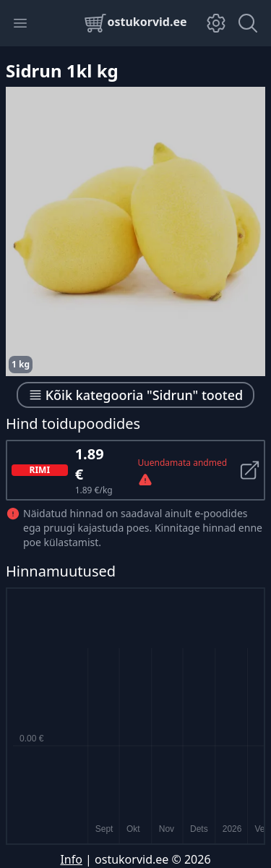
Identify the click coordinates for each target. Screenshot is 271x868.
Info (71, 859)
